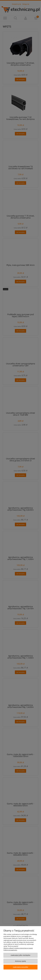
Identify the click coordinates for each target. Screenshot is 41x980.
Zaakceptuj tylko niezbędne (20, 955)
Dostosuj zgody (21, 961)
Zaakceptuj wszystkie (20, 967)
